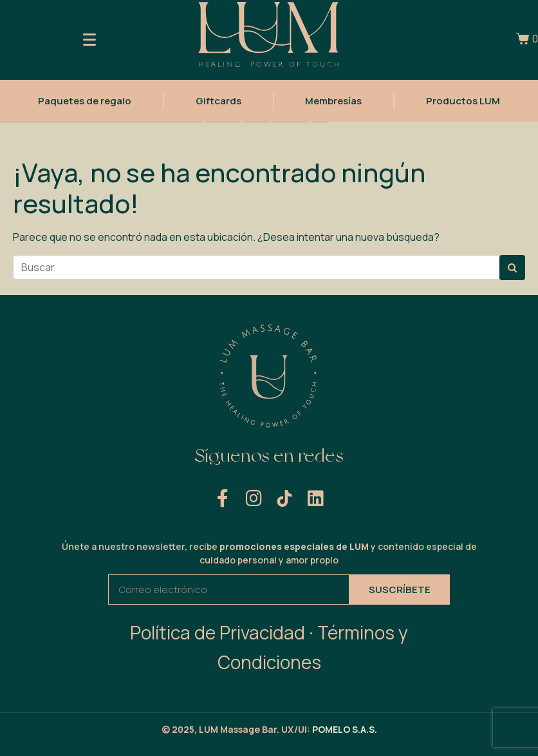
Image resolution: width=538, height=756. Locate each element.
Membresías (333, 99)
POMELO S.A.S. (345, 729)
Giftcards (218, 99)
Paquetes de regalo (85, 99)
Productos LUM (463, 99)
